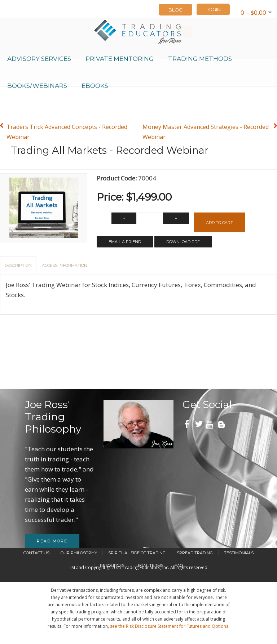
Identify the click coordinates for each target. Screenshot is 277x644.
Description (18, 265)
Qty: (102, 220)
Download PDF (183, 242)
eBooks (95, 86)
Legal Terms (150, 565)
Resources (112, 565)
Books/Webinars (37, 86)
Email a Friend (125, 242)
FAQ (179, 565)
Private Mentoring (120, 59)
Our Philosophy (79, 553)
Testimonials (239, 553)
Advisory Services (39, 59)
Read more (52, 541)
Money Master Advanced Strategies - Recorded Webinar (206, 132)
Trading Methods (200, 59)
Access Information (65, 265)
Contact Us (36, 553)
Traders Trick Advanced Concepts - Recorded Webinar (67, 132)
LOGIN (213, 9)
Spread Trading (195, 553)
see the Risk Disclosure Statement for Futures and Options (169, 626)
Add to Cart (219, 223)
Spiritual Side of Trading (137, 553)
